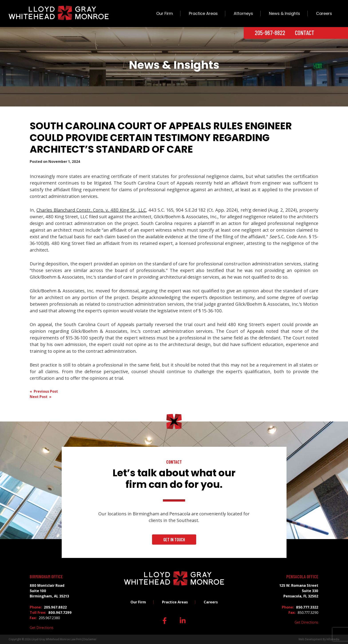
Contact (305, 33)
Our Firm (165, 13)
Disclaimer (90, 639)
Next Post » (41, 397)
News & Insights (285, 13)
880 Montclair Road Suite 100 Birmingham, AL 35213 (49, 591)
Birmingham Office (46, 577)
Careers (324, 13)
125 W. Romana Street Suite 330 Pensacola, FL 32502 (299, 591)
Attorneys (243, 13)
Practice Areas (203, 13)
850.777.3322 (307, 607)
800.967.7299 (60, 612)
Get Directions (42, 628)
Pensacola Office (302, 577)
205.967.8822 (55, 607)
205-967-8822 (270, 33)
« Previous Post (44, 391)
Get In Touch (174, 540)
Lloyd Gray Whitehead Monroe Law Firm (57, 639)
